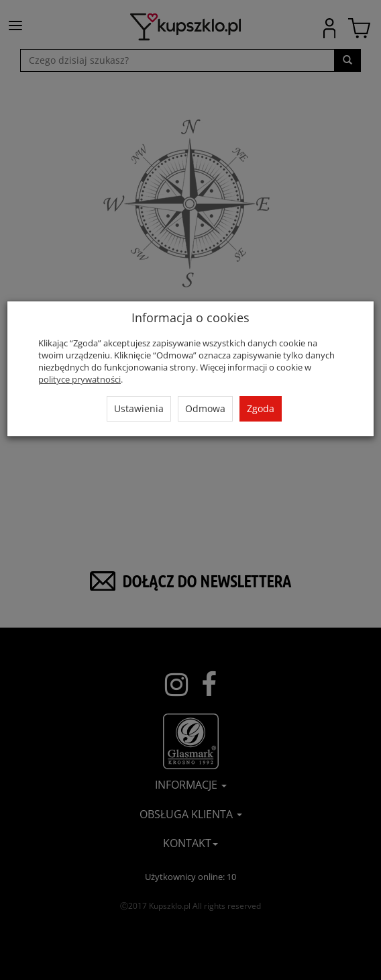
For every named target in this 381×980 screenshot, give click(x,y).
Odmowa (205, 408)
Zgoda (261, 408)
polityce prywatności (79, 379)
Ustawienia (139, 408)
